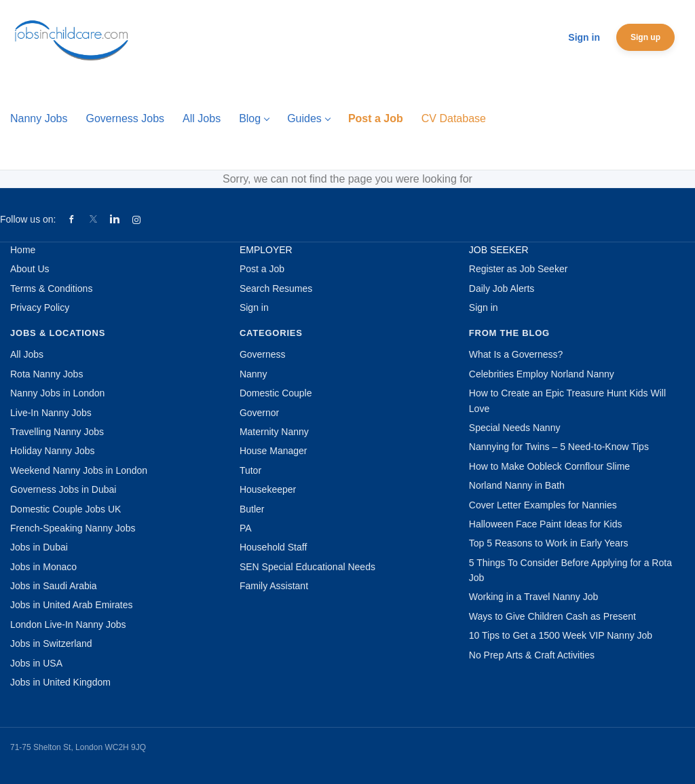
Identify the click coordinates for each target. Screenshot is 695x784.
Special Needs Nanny (515, 428)
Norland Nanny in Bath (517, 485)
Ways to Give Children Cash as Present (552, 616)
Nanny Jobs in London (57, 393)
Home (23, 250)
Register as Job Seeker (519, 269)
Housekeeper (268, 489)
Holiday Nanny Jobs (53, 451)
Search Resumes (276, 288)
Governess (263, 354)
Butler (252, 509)
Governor (259, 413)
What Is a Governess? (516, 354)
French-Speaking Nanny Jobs (73, 528)
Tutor (250, 470)
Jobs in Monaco (43, 567)
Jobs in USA (36, 663)
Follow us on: (28, 219)
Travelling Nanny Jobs (57, 432)
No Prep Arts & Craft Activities (532, 655)
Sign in (584, 37)
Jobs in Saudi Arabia (54, 586)
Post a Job (262, 269)
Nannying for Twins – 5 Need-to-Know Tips (559, 447)
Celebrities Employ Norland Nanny (542, 374)
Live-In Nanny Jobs (51, 413)
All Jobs (27, 354)
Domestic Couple (276, 393)
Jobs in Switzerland (51, 643)
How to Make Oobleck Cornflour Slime (549, 466)
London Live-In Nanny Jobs (68, 624)
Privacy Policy (40, 307)
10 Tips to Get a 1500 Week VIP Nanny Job (561, 635)
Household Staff (273, 547)
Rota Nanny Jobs (46, 374)
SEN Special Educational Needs (307, 567)
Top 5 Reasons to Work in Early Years (549, 543)
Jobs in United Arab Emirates (72, 605)
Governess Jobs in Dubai (63, 489)
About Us (30, 269)
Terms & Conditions (51, 288)
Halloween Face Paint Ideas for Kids (546, 524)
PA (246, 528)
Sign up (645, 37)
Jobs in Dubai (39, 547)
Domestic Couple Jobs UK (65, 509)
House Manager (274, 451)
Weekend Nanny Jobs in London (79, 470)
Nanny (253, 374)
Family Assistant (274, 586)
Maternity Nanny (274, 432)
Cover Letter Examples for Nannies (543, 505)
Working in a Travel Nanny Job (533, 597)
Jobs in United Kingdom (60, 682)
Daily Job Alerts (502, 288)
